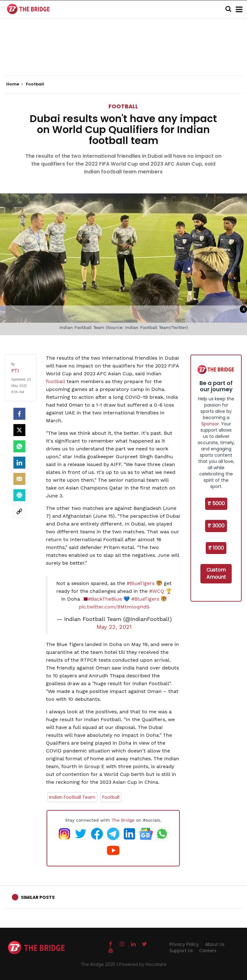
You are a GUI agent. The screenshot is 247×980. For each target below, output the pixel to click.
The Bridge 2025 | (100, 964)
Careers (208, 951)
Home (15, 84)
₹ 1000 (216, 548)
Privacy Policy (184, 944)
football (56, 381)
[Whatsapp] (19, 446)
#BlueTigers (141, 583)
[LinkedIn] (19, 463)
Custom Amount (216, 573)
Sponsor (210, 424)
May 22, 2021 (114, 627)
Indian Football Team (72, 797)
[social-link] (19, 511)
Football (123, 106)
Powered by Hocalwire (143, 964)
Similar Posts (38, 897)
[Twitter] (19, 430)
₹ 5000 (216, 503)
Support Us (181, 951)
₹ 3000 (216, 526)
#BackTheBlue (105, 599)
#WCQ (157, 591)
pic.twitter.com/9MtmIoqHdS (114, 607)
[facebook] (19, 414)
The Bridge (123, 820)
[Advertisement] (123, 56)
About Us (215, 944)
